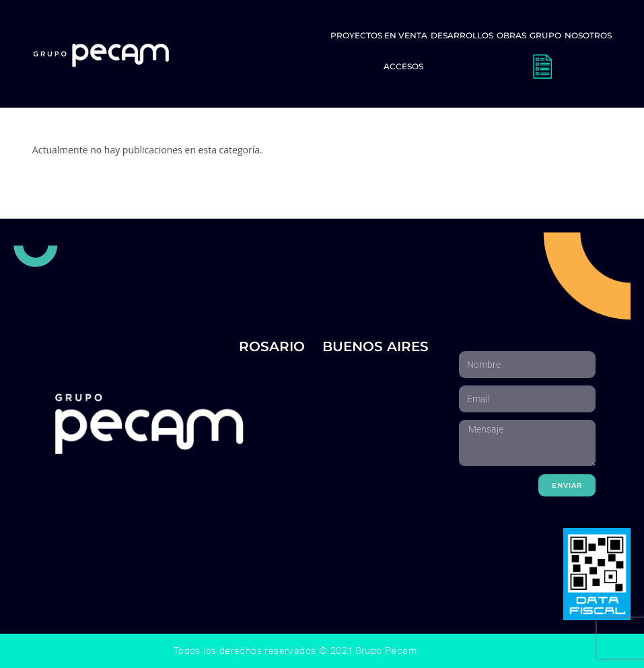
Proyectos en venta (379, 35)
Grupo (545, 35)
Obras (511, 35)
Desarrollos (462, 35)
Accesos (403, 66)
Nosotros (588, 35)
